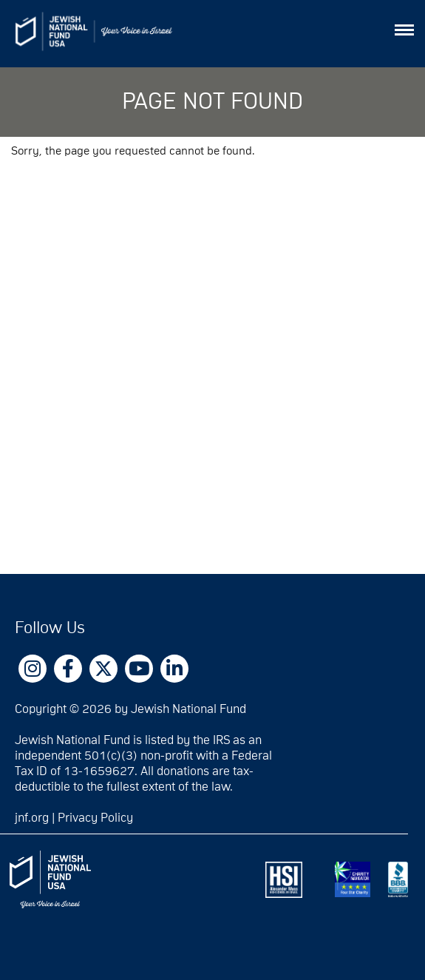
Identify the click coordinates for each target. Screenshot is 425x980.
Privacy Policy (95, 818)
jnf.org (32, 818)
